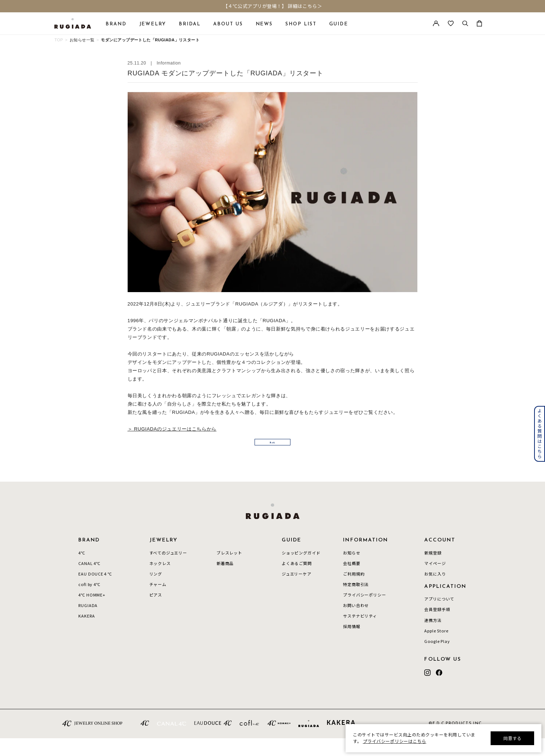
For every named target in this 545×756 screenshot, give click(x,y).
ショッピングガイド (301, 570)
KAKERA (86, 634)
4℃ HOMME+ (92, 613)
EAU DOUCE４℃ (95, 591)
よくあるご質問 (297, 581)
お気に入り (435, 591)
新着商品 (225, 581)
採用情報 (352, 644)
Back (273, 456)
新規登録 (433, 570)
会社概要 (352, 581)
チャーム (158, 602)
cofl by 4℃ (89, 602)
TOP (59, 40)
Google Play (437, 659)
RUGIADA (88, 623)
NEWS (264, 24)
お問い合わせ (356, 623)
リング (156, 591)
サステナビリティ (360, 634)
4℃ (82, 570)
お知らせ (352, 570)
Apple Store (436, 648)
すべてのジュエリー (168, 570)
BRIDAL (190, 24)
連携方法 (433, 638)
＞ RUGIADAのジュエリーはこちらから (172, 429)
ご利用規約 (354, 591)
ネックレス (160, 581)
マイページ (435, 581)
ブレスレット (229, 570)
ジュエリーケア (297, 591)
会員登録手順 (437, 627)
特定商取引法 (356, 602)
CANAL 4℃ (89, 581)
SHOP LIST (301, 24)
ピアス (156, 613)
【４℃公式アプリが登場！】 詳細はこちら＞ (273, 6)
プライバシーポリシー (364, 613)
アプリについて (439, 617)
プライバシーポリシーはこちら (395, 741)
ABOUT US (228, 24)
